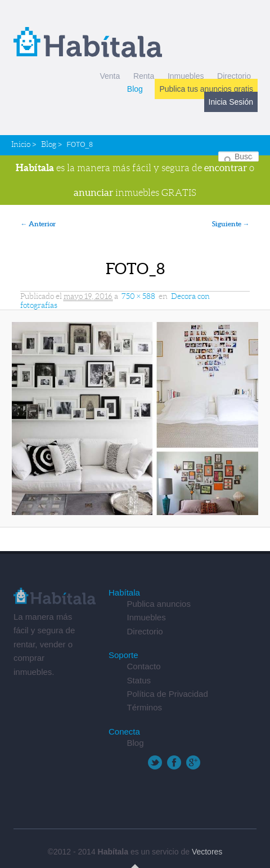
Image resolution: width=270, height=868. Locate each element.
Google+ (193, 762)
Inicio (21, 144)
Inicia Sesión (231, 102)
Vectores (207, 852)
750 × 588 (138, 296)
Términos (144, 707)
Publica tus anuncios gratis (206, 89)
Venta (110, 76)
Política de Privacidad (167, 694)
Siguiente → (231, 224)
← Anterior (38, 224)
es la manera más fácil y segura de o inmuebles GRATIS (135, 180)
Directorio (234, 76)
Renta (144, 76)
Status (139, 680)
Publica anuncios (158, 604)
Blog (135, 89)
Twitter (155, 762)
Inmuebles (186, 76)
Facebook (174, 762)
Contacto (143, 666)
